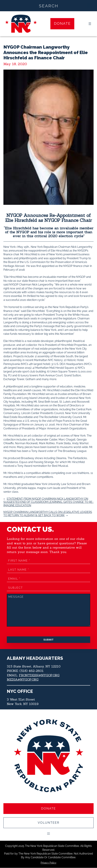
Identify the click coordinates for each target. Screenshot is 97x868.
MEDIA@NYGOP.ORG (23, 679)
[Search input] (49, 6)
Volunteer (49, 823)
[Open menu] (90, 24)
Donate (62, 24)
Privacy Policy (48, 863)
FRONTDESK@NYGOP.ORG (39, 675)
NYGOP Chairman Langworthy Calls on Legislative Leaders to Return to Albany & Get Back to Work (48, 514)
